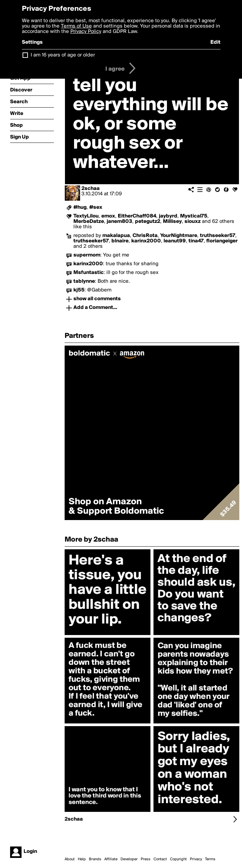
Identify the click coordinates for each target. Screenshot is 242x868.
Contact (160, 859)
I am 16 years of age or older (63, 55)
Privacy (196, 859)
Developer (129, 859)
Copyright (178, 859)
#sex (96, 207)
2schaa (91, 189)
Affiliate (111, 859)
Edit (215, 42)
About (70, 859)
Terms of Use (76, 26)
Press (146, 859)
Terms (210, 859)
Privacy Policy (86, 32)
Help (82, 859)
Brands (95, 859)
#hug (80, 207)
